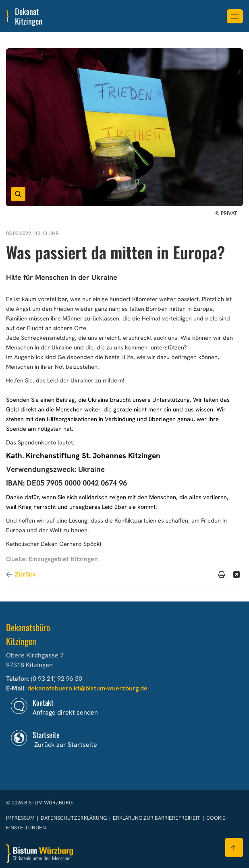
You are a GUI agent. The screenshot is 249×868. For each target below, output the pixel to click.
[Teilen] (237, 575)
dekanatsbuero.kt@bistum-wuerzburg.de (87, 688)
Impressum (21, 818)
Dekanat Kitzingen (29, 16)
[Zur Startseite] (39, 854)
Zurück (25, 574)
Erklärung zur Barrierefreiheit (157, 818)
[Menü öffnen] (235, 16)
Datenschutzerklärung (74, 818)
